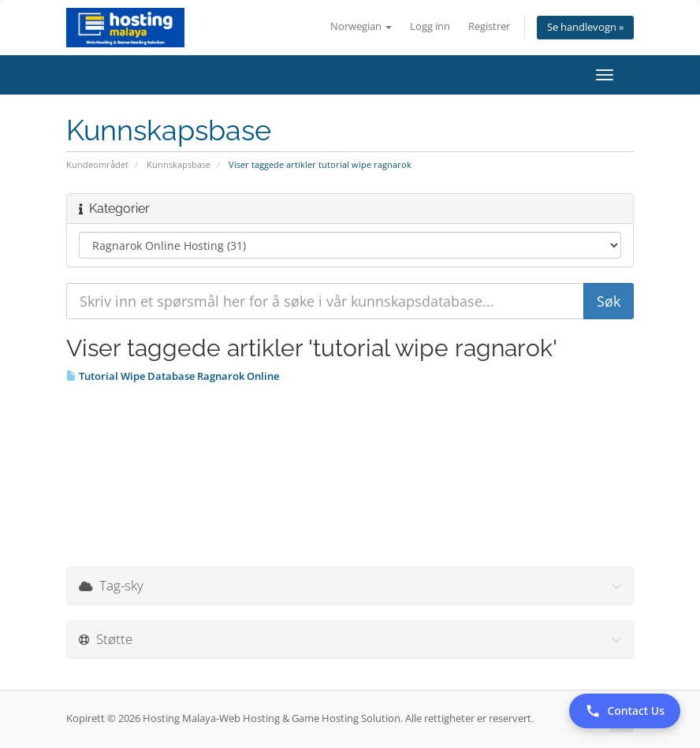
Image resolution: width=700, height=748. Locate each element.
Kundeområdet (97, 164)
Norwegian (361, 26)
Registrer (489, 26)
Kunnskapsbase (179, 164)
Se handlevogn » (585, 27)
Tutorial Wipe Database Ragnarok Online (173, 376)
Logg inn (430, 26)
